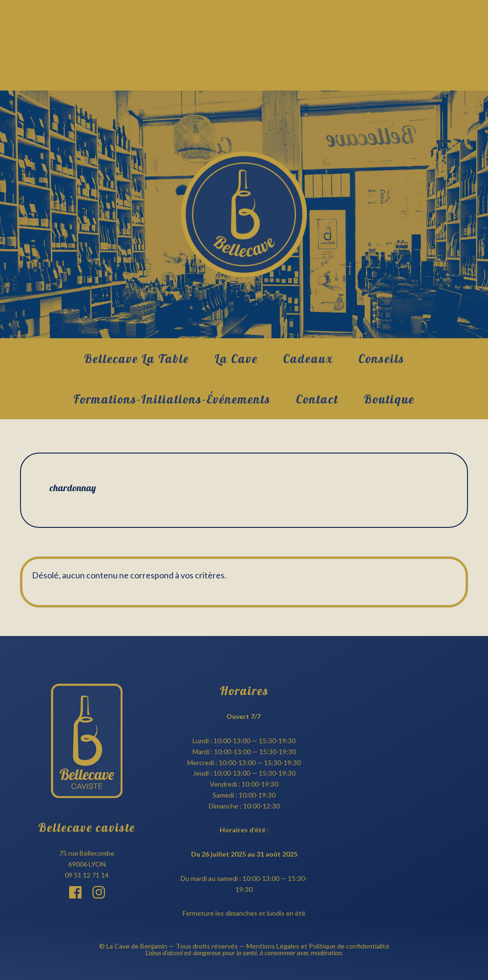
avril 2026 (244, 53)
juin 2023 (244, 62)
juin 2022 (244, 71)
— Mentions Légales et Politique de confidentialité (314, 946)
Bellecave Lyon (244, 214)
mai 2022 (244, 79)
